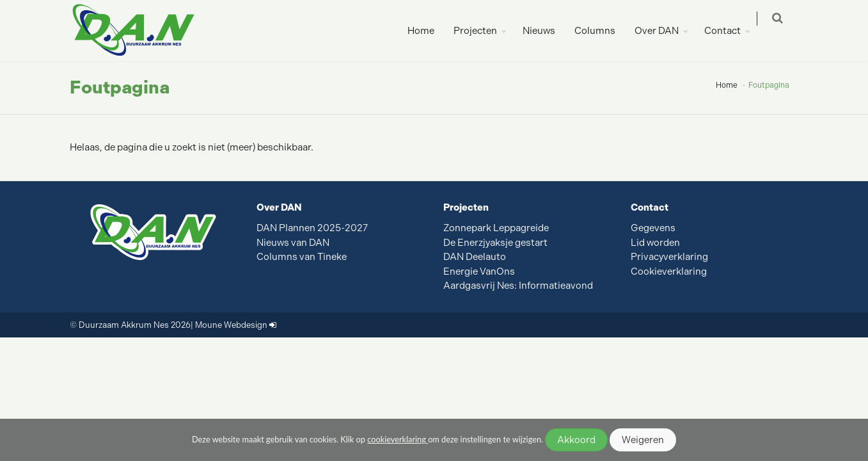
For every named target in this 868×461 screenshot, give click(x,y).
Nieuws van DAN (293, 243)
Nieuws (548, 31)
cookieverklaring (398, 439)
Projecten (484, 31)
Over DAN (666, 31)
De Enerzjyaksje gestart (495, 243)
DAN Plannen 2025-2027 (312, 228)
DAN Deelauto (475, 257)
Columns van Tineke (302, 257)
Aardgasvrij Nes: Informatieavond (518, 286)
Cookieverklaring (669, 271)
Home (430, 31)
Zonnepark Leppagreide (496, 228)
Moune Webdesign (231, 325)
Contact (731, 31)
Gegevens (653, 228)
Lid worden (655, 243)
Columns (604, 31)
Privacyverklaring (669, 257)
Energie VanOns (479, 271)
